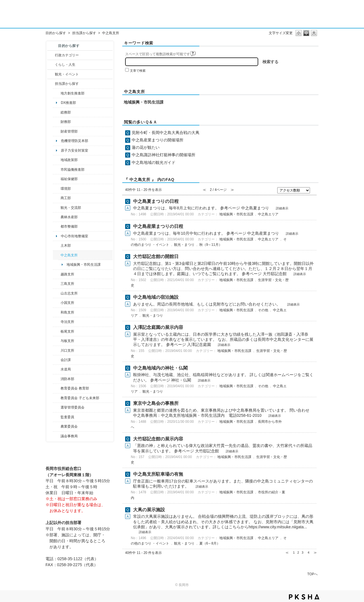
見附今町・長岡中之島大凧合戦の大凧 (166, 133)
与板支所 (67, 341)
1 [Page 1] (294, 552)
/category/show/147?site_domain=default (57, 369)
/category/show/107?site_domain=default (57, 255)
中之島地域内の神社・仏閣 (160, 368)
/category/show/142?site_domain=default (57, 274)
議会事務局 (69, 436)
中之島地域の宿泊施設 (156, 297)
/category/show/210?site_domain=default (57, 360)
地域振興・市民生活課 (84, 265)
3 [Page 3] (303, 552)
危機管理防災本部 (75, 141)
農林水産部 (69, 217)
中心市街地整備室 (75, 236)
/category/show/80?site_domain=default (57, 331)
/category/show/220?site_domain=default (57, 417)
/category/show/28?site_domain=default (57, 246)
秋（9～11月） (211, 245)
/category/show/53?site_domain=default (57, 284)
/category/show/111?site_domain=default (57, 407)
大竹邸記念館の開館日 (156, 256)
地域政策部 (69, 160)
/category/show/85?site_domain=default (57, 379)
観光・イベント (67, 74)
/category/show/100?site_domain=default (57, 93)
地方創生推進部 (73, 93)
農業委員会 (69, 426)
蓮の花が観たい (146, 147)
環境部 (66, 189)
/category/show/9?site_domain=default (51, 84)
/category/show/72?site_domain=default (57, 122)
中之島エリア (268, 214)
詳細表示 (282, 208)
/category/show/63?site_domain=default (57, 322)
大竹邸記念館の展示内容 (158, 439)
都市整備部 (69, 226)
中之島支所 (69, 255)
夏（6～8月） (210, 543)
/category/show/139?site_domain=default (57, 312)
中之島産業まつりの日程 (158, 226)
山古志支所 (69, 293)
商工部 (66, 198)
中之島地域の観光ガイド (154, 162)
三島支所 (67, 284)
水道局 (66, 369)
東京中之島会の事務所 (156, 403)
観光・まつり (184, 245)
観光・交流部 (71, 208)
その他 (263, 310)
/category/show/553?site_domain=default (57, 131)
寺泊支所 (67, 322)
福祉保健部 (69, 179)
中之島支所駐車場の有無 (158, 474)
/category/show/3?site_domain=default (51, 55)
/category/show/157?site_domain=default (57, 436)
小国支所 (67, 303)
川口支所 (67, 351)
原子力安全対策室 (75, 150)
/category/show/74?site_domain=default (57, 303)
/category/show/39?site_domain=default (57, 388)
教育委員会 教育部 (75, 388)
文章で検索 (138, 71)
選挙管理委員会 (73, 407)
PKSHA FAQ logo (304, 597)
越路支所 (67, 274)
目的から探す (56, 33)
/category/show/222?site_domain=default (57, 426)
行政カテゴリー (67, 55)
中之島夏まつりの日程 (156, 201)
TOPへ (313, 574)
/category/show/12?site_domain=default (51, 65)
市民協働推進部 (73, 170)
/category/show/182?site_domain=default (57, 226)
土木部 (66, 246)
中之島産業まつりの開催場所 (158, 140)
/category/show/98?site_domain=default (57, 293)
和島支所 (67, 312)
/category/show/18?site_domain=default (51, 74)
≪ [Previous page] (287, 552)
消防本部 (67, 379)
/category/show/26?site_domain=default (57, 170)
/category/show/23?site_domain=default (57, 189)
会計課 (66, 360)
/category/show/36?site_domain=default (57, 198)
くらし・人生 (65, 65)
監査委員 (67, 417)
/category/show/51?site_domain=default (57, 398)
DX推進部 (68, 103)
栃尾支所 (67, 331)
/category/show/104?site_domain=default (57, 160)
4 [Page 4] (309, 552)
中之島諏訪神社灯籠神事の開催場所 (164, 155)
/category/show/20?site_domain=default (57, 208)
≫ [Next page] (315, 552)
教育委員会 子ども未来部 (80, 398)
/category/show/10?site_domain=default (57, 112)
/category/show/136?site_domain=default (57, 341)
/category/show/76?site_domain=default (57, 217)
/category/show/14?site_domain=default (57, 179)
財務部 (66, 122)
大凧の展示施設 (149, 510)
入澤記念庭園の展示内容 (158, 327)
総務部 (66, 112)
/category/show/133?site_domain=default (57, 351)
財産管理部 (69, 131)
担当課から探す (84, 33)
